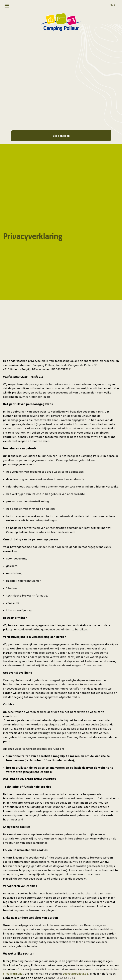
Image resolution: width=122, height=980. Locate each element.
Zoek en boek (61, 136)
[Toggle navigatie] (7, 6)
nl (111, 5)
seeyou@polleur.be (75, 974)
